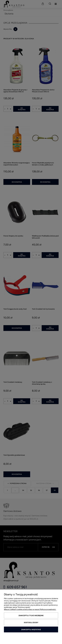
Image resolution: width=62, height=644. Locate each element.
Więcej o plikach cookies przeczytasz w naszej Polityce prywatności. (30, 609)
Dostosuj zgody (31, 623)
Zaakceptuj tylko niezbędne (31, 615)
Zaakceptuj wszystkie (31, 630)
